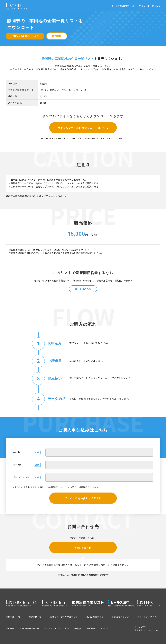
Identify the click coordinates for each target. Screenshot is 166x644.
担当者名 (18, 465)
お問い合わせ (106, 628)
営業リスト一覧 (13, 617)
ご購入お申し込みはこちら (25, 36)
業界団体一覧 (35, 617)
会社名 (16, 452)
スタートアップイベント (149, 617)
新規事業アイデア (120, 617)
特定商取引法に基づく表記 (56, 628)
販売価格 (57, 36)
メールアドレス (21, 477)
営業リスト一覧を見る (150, 6)
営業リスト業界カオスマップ (64, 617)
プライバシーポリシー (69, 487)
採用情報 (91, 628)
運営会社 (78, 628)
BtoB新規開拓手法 (95, 617)
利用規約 (55, 487)
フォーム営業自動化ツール (122, 6)
